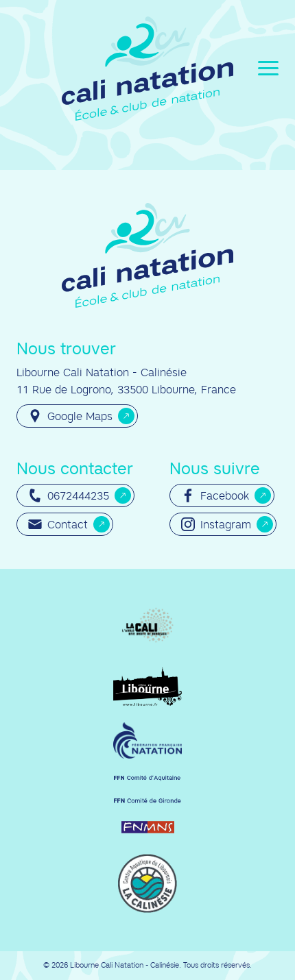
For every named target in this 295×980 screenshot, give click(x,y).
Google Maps (70, 416)
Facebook (215, 495)
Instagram (216, 524)
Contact (58, 524)
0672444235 (69, 495)
